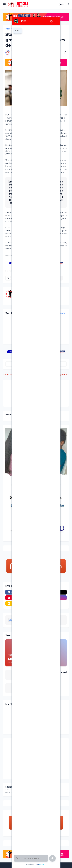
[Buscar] (68, 4)
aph (8, 271)
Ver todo (61, 313)
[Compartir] (64, 53)
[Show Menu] (4, 4)
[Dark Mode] (62, 4)
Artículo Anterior (12, 375)
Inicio (8, 29)
